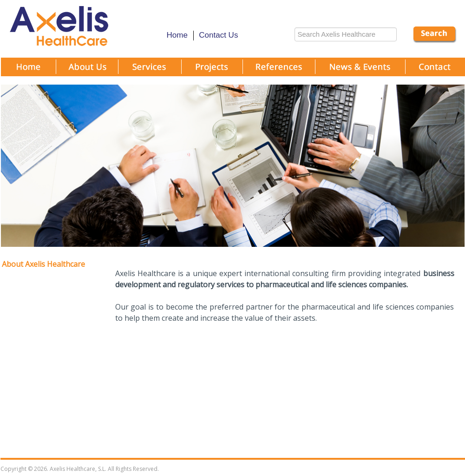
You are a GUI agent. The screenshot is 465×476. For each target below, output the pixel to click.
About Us (88, 71)
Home (177, 35)
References (279, 71)
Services (151, 71)
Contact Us (218, 35)
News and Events (361, 71)
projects (213, 71)
